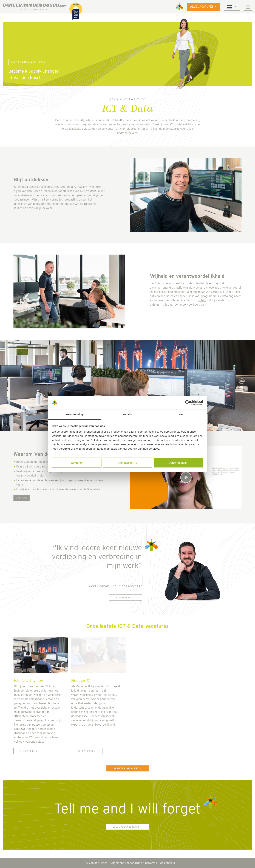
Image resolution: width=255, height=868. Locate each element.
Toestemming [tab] (74, 414)
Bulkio (202, 300)
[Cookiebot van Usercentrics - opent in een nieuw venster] (188, 403)
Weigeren (77, 463)
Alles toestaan (178, 463)
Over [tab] (181, 414)
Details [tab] (127, 414)
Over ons (22, 498)
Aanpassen (128, 463)
